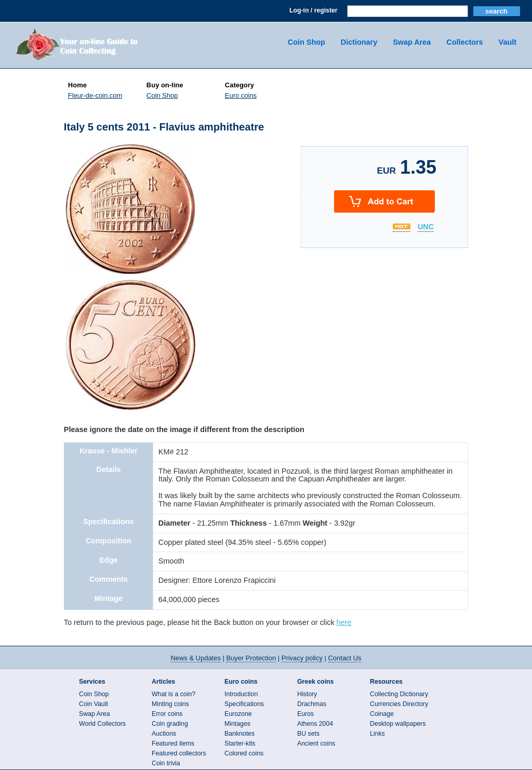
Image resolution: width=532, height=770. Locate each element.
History (307, 694)
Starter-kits (240, 743)
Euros (305, 714)
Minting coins (170, 704)
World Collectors (102, 724)
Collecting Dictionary (399, 694)
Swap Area (412, 42)
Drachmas (312, 704)
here (344, 622)
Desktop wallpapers (398, 724)
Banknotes (240, 734)
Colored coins (244, 753)
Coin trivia (166, 763)
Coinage (382, 714)
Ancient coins (316, 743)
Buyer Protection (251, 658)
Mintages (237, 724)
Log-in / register (313, 10)
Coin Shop (307, 42)
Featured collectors (179, 753)
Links (377, 734)
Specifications (244, 704)
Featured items (173, 743)
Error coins (167, 714)
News (195, 658)
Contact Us (345, 658)
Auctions (164, 734)
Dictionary (359, 42)
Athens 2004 (315, 724)
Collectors (464, 42)
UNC (426, 227)
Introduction (241, 694)
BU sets (308, 734)
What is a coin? (174, 694)
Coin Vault (94, 704)
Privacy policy (302, 658)
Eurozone (238, 714)
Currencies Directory (399, 704)
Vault (508, 42)
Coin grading (170, 724)
